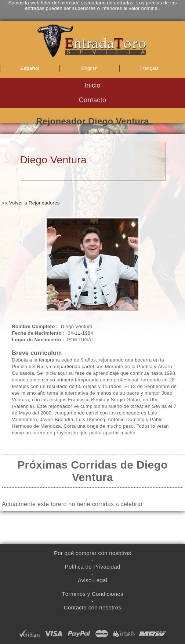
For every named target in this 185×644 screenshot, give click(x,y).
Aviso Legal (93, 580)
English (90, 68)
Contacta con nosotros (92, 607)
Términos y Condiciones (92, 594)
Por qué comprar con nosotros (92, 553)
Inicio (92, 85)
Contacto (92, 100)
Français (149, 68)
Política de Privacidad (93, 567)
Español (30, 68)
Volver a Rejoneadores (35, 203)
